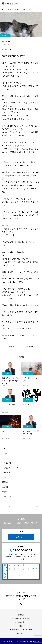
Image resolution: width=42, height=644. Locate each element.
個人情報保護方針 (21, 622)
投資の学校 (8, 463)
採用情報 (5, 482)
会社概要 (5, 487)
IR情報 (5, 492)
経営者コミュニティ (11, 468)
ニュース (5, 453)
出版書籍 (7, 473)
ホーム (5, 449)
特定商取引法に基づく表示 (21, 618)
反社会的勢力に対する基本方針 (21, 630)
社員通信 (5, 36)
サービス (5, 458)
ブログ (5, 477)
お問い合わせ (7, 496)
